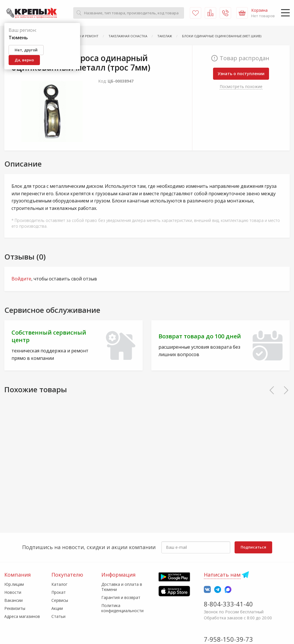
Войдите (21, 279)
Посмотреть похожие (241, 86)
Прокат (59, 592)
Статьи (58, 616)
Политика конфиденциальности (122, 608)
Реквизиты (15, 608)
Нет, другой (26, 50)
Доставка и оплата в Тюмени (122, 587)
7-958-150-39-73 (228, 639)
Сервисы (60, 600)
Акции (57, 608)
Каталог (59, 584)
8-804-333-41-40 (228, 604)
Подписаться (253, 547)
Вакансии (13, 600)
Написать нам (222, 575)
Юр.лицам (14, 584)
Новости (13, 592)
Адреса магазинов (22, 616)
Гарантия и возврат (121, 597)
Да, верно (24, 60)
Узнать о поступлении (241, 74)
